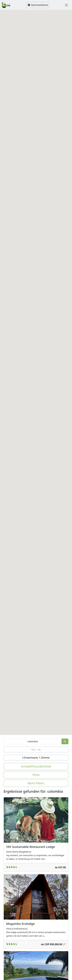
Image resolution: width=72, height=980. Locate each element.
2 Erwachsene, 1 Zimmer (36, 758)
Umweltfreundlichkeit (36, 766)
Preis (36, 775)
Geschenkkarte (38, 5)
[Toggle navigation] (66, 5)
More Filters (36, 783)
